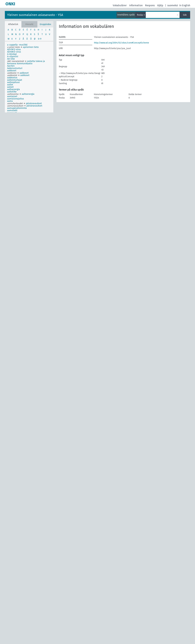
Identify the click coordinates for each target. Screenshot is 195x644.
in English (185, 5)
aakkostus (12, 78)
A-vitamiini (13, 57)
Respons (150, 5)
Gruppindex (45, 24)
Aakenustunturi (15, 68)
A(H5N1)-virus (14, 52)
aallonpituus (13, 82)
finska (140, 15)
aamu (10, 101)
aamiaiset (12, 96)
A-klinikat (12, 54)
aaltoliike (12, 92)
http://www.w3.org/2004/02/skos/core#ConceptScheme (122, 43)
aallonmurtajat (15, 80)
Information (136, 5)
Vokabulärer (120, 5)
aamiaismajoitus (16, 99)
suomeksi (173, 5)
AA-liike (11, 59)
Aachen (11, 66)
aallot (10, 85)
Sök (185, 15)
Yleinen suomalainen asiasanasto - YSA (35, 15)
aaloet (10, 87)
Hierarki (29, 24)
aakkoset (12, 71)
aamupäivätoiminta (17, 108)
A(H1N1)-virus (14, 49)
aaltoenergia (14, 89)
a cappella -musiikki (17, 45)
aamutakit (12, 110)
